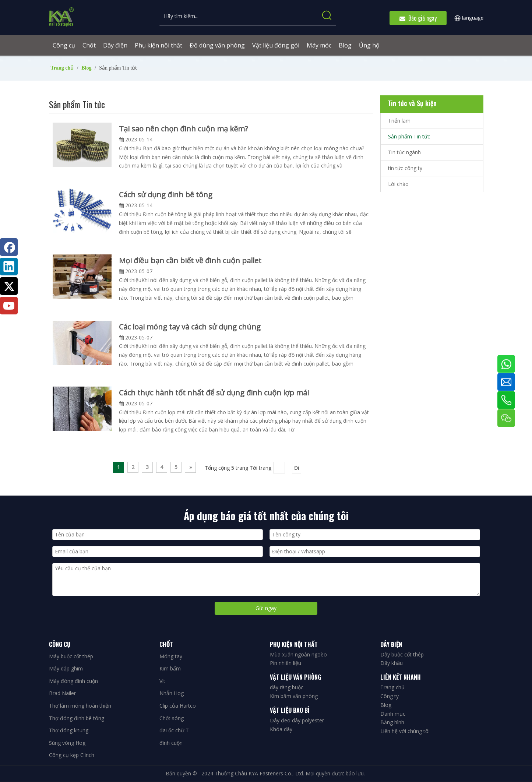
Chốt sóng (172, 718)
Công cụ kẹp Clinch (72, 755)
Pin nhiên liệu (286, 663)
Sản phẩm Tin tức (409, 136)
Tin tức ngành (404, 152)
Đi (297, 468)
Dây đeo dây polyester (297, 720)
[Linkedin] (9, 267)
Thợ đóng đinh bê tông (77, 718)
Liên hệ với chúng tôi (405, 731)
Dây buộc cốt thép (402, 654)
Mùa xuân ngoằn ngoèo (298, 654)
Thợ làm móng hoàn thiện (80, 706)
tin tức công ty (405, 168)
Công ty (390, 696)
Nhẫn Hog (172, 693)
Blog (386, 705)
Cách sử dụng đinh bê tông (166, 195)
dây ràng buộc (287, 687)
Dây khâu (392, 663)
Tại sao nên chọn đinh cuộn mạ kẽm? (183, 129)
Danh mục (393, 714)
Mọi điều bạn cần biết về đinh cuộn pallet (190, 260)
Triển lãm (399, 121)
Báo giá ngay (418, 18)
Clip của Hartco (178, 706)
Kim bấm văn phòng (294, 696)
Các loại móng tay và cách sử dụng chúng (190, 327)
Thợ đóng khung (69, 730)
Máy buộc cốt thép (71, 656)
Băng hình (392, 722)
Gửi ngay (266, 608)
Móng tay (171, 656)
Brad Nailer (62, 693)
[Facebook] (9, 247)
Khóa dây (281, 729)
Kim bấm (170, 668)
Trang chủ (392, 687)
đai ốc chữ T (174, 730)
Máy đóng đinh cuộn (73, 681)
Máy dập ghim (66, 668)
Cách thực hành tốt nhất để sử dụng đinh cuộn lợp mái (214, 393)
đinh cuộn (171, 743)
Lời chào (398, 184)
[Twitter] (9, 286)
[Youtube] (9, 306)
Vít (162, 681)
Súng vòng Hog (67, 743)
